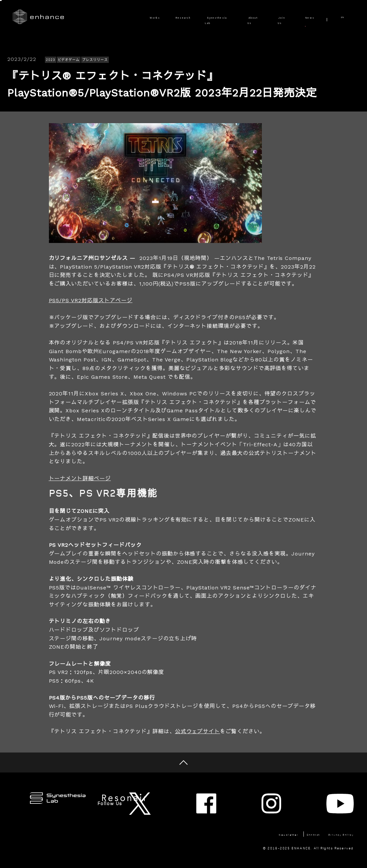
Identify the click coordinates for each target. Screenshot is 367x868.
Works (110, 17)
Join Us (275, 17)
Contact (294, 819)
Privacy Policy (336, 819)
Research (145, 17)
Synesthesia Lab (192, 17)
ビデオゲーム (69, 60)
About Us (240, 17)
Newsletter (255, 819)
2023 (51, 60)
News (307, 17)
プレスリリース (95, 60)
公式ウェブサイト (198, 731)
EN (347, 17)
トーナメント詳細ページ (80, 478)
